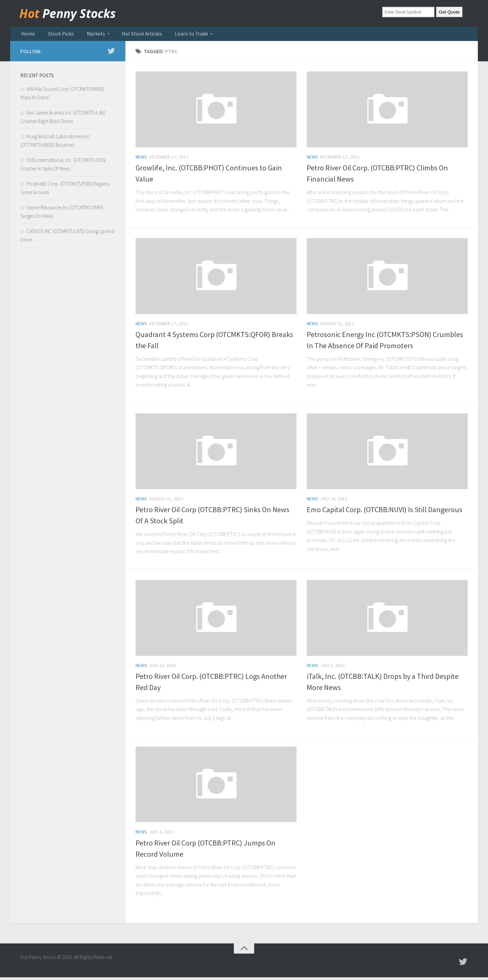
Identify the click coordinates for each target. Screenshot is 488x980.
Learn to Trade (174, 35)
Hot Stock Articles (128, 35)
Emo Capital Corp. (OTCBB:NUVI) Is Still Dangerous (384, 512)
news (141, 160)
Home (27, 35)
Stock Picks (56, 35)
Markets (86, 35)
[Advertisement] (68, 369)
